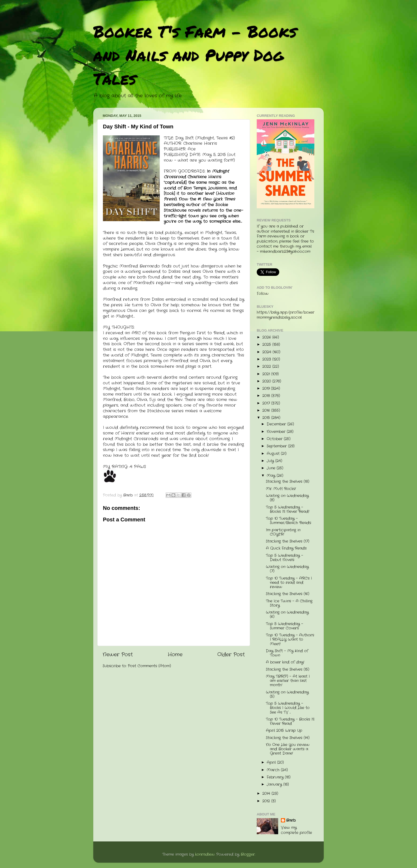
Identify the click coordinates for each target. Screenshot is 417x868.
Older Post (231, 655)
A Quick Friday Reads (286, 548)
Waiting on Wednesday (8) (287, 498)
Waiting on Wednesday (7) (287, 569)
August (274, 454)
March (274, 770)
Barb (291, 821)
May (272, 476)
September (277, 446)
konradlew (205, 854)
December (277, 424)
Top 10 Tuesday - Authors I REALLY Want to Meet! (290, 639)
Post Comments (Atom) (149, 666)
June (272, 468)
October (275, 439)
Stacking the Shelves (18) (288, 482)
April (272, 763)
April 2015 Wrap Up (284, 731)
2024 (267, 352)
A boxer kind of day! (285, 662)
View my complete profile (296, 830)
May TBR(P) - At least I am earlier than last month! (288, 681)
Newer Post (118, 655)
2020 (267, 381)
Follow (263, 294)
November (277, 432)
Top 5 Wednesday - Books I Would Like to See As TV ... (288, 708)
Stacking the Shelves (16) (288, 594)
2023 (267, 359)
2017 (267, 403)
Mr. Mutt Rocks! (281, 489)
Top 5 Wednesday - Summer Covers (284, 626)
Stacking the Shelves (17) (288, 541)
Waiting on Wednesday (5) (287, 694)
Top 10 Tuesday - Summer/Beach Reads (288, 521)
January (275, 784)
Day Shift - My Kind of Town (287, 653)
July (271, 461)
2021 (267, 374)
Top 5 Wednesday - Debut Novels (284, 558)
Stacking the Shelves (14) (288, 738)
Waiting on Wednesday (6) (287, 615)
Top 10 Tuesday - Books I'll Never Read (290, 722)
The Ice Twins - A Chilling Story (289, 603)
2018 (267, 396)
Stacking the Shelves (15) (288, 669)
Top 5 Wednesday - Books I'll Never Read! (288, 509)
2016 (267, 411)
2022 (267, 367)
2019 (267, 389)
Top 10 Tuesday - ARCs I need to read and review (289, 583)
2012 (267, 801)
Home (175, 655)
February (276, 777)
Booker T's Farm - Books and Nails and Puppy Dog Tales (195, 55)
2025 (267, 345)
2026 (267, 337)
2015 (267, 418)
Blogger (248, 854)
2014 (267, 794)
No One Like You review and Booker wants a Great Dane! (288, 749)
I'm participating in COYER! (283, 532)
